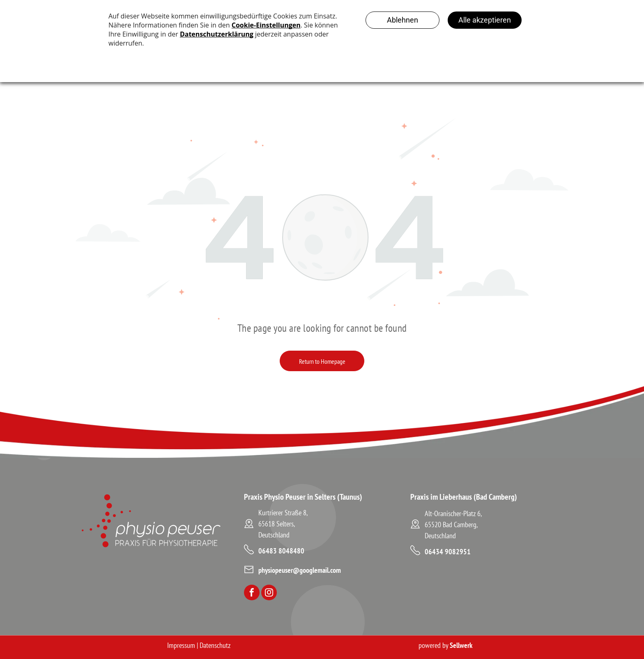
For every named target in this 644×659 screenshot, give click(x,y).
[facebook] (252, 594)
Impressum (181, 645)
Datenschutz (215, 645)
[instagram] (269, 594)
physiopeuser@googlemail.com (300, 570)
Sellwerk (461, 645)
